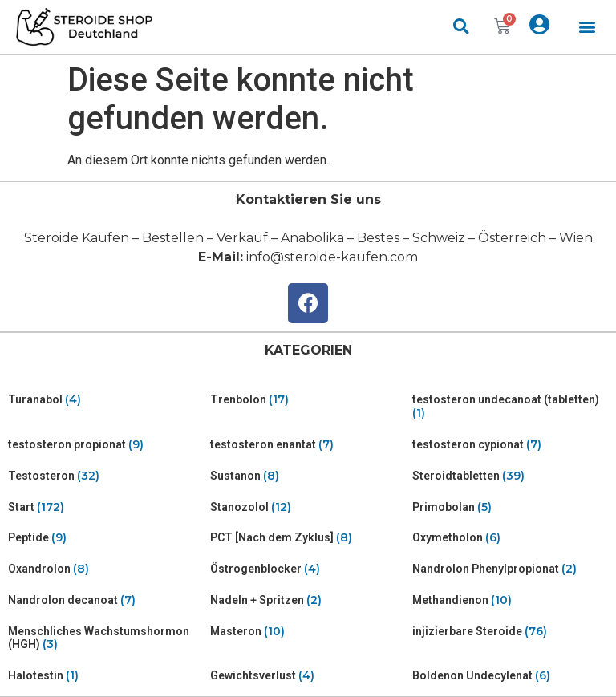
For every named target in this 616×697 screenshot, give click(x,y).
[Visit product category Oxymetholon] (510, 538)
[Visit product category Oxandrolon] (106, 569)
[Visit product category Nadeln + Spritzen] (308, 600)
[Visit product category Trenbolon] (308, 400)
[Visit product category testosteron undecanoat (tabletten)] (510, 407)
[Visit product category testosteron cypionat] (510, 445)
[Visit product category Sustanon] (308, 476)
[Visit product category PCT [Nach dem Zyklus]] (308, 538)
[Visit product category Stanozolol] (308, 507)
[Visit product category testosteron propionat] (106, 445)
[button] (588, 27)
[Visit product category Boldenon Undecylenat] (510, 676)
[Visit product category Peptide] (106, 538)
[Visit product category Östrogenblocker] (308, 569)
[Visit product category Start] (106, 507)
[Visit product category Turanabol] (106, 400)
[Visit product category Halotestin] (106, 676)
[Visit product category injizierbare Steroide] (510, 632)
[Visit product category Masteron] (308, 632)
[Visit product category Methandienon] (510, 600)
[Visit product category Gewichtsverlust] (308, 676)
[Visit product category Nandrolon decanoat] (106, 600)
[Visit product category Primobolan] (510, 507)
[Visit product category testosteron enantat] (308, 445)
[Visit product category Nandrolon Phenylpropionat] (510, 569)
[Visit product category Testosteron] (106, 476)
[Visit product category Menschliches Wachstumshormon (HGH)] (106, 638)
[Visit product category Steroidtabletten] (510, 476)
